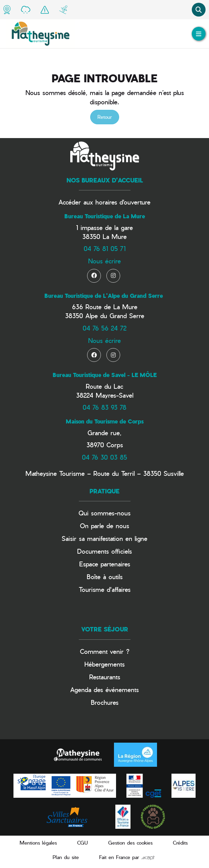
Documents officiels (104, 551)
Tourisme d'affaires (105, 589)
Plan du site (66, 857)
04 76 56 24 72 (104, 328)
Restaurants (105, 677)
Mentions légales (38, 843)
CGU (82, 843)
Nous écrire (104, 261)
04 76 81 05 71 (105, 248)
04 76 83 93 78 (104, 407)
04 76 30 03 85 (104, 457)
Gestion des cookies (130, 843)
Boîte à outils (105, 577)
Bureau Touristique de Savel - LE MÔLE (105, 375)
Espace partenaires (105, 564)
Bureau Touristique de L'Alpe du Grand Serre (104, 296)
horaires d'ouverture (123, 202)
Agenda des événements (104, 689)
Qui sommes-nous (104, 513)
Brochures (105, 702)
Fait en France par (127, 857)
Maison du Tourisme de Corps (105, 421)
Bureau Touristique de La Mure (105, 216)
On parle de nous (104, 526)
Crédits (180, 843)
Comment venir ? (105, 651)
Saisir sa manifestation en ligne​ (104, 538)
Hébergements (104, 664)
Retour (105, 117)
